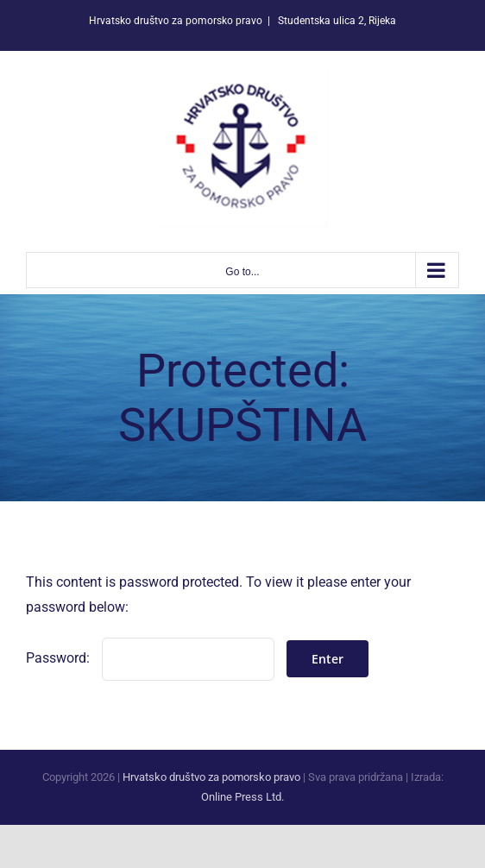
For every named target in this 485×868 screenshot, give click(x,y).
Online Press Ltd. (243, 797)
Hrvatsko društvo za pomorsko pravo (211, 777)
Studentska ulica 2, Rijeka (336, 21)
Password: (150, 658)
